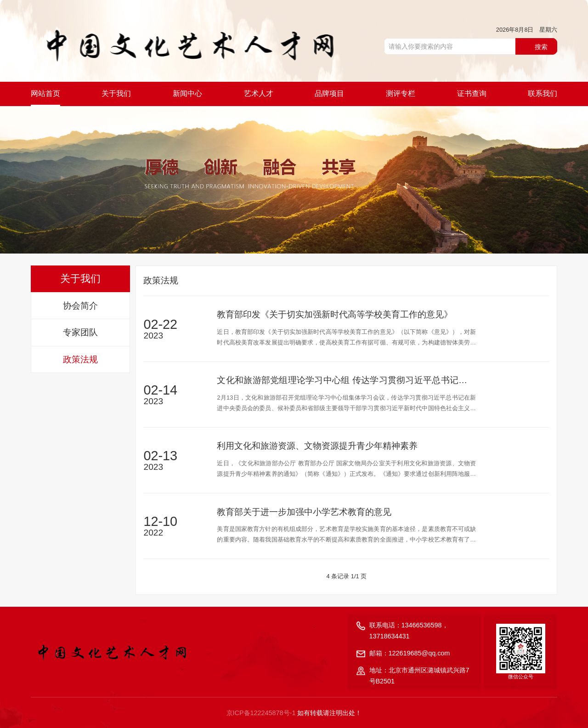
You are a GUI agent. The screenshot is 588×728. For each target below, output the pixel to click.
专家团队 (80, 332)
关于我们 (116, 93)
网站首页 (45, 93)
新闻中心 (187, 93)
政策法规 (80, 359)
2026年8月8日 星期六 (527, 30)
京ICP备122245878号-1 (261, 713)
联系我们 (543, 93)
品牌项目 (329, 93)
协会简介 (80, 306)
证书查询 (472, 93)
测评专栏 (401, 93)
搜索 (541, 47)
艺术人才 (259, 93)
